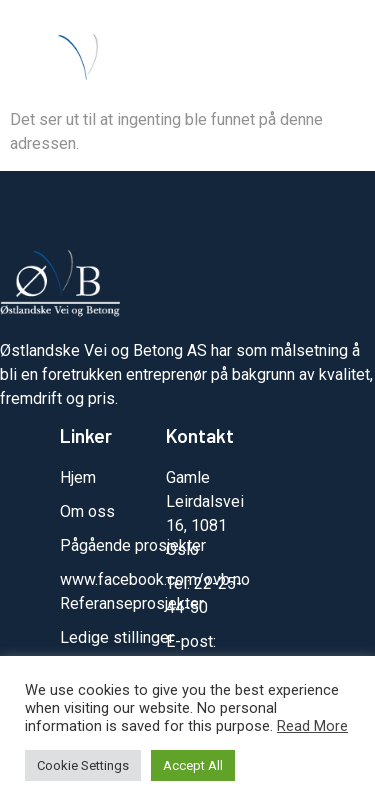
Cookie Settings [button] (83, 765)
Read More (312, 726)
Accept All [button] (193, 765)
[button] (335, 64)
